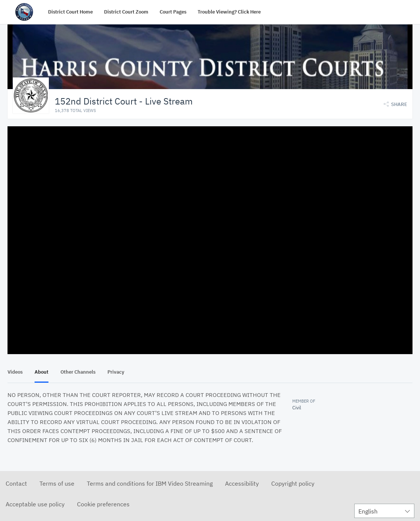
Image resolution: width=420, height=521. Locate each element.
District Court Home (70, 12)
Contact (16, 483)
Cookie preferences (103, 504)
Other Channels (78, 372)
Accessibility (242, 483)
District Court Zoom (126, 12)
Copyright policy (293, 483)
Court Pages (173, 12)
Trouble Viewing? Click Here (229, 12)
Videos (15, 372)
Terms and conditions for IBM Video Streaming (150, 483)
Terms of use (57, 483)
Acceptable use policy (35, 504)
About (42, 372)
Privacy (116, 372)
